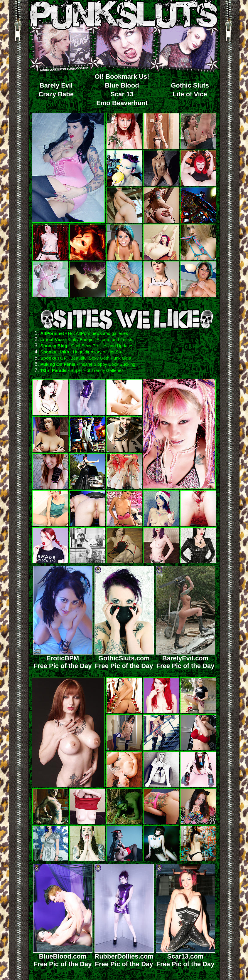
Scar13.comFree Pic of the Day (185, 957)
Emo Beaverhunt (122, 103)
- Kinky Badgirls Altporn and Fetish (98, 339)
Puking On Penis (58, 364)
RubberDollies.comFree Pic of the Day (124, 957)
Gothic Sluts (190, 85)
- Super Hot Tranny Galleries (95, 370)
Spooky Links (55, 352)
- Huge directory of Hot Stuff (97, 352)
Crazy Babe (56, 94)
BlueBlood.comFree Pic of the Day (63, 957)
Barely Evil (56, 85)
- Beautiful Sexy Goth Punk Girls (99, 358)
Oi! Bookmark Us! (122, 77)
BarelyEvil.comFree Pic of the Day (185, 659)
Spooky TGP (54, 358)
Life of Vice (190, 94)
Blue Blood (122, 85)
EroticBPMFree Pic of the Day (63, 659)
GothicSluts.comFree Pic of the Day (124, 659)
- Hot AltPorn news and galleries (96, 333)
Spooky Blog (54, 346)
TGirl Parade (54, 370)
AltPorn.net (52, 333)
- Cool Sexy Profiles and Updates (100, 346)
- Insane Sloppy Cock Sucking (105, 364)
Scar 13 (122, 94)
